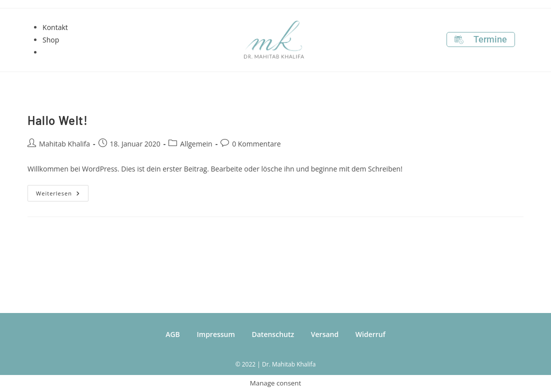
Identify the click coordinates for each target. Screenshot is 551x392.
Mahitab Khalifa (64, 144)
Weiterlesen (62, 191)
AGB (173, 334)
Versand (325, 334)
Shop (51, 40)
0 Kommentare (256, 144)
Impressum (216, 334)
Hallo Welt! (58, 120)
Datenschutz (273, 334)
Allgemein (196, 144)
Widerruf (370, 334)
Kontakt (55, 27)
